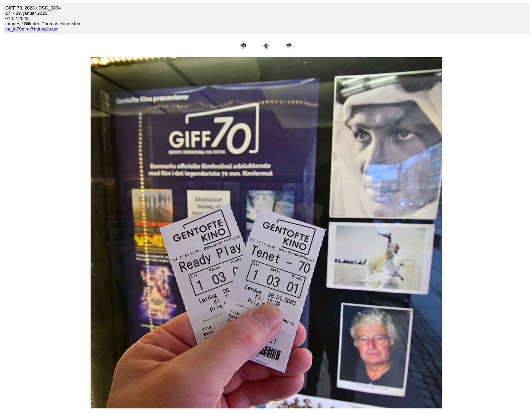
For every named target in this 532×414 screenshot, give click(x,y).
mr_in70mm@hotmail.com (32, 29)
